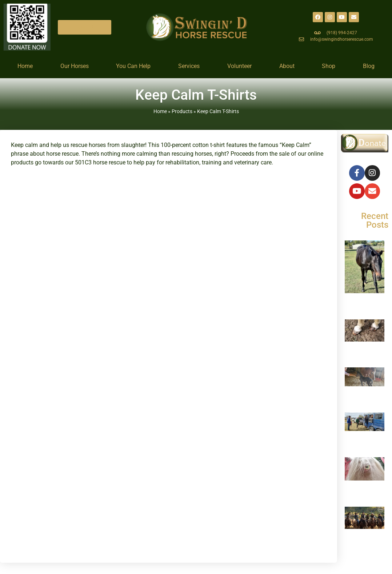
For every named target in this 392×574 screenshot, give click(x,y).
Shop (329, 66)
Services (189, 66)
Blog (369, 66)
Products (182, 111)
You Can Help (133, 66)
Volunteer (239, 66)
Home (25, 66)
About (287, 66)
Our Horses (75, 66)
